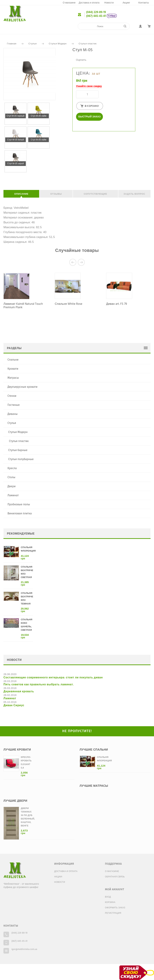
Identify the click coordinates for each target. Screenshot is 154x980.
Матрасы (13, 378)
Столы (11, 477)
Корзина (110, 902)
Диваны (12, 414)
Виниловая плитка (20, 513)
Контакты (144, 3)
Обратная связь (115, 877)
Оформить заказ (115, 908)
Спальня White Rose (69, 304)
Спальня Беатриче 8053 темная (27, 598)
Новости (109, 3)
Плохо (78, 56)
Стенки (12, 396)
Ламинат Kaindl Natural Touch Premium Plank (23, 306)
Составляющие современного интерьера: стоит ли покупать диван (53, 678)
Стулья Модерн (58, 44)
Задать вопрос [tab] (134, 194)
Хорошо (85, 56)
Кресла (12, 468)
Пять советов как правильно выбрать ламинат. (39, 685)
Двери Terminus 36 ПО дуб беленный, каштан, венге (28, 817)
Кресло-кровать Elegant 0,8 (26, 762)
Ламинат (13, 495)
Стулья (32, 44)
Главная (12, 44)
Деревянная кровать (19, 692)
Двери (12, 486)
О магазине (69, 3)
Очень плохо (74, 56)
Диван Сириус (14, 706)
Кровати (13, 369)
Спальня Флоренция (28, 549)
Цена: (83, 74)
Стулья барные (18, 450)
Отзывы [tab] (56, 194)
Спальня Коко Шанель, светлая (27, 625)
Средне (81, 56)
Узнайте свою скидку (89, 86)
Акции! (126, 3)
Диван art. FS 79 (117, 304)
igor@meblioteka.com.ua (24, 949)
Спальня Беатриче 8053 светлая (27, 572)
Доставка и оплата (89, 3)
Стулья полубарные (21, 459)
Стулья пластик (88, 44)
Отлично (88, 56)
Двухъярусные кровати (22, 387)
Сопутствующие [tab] (95, 194)
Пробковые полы (19, 504)
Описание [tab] (21, 194)
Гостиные (14, 405)
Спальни (13, 360)
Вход (108, 897)
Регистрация (113, 913)
